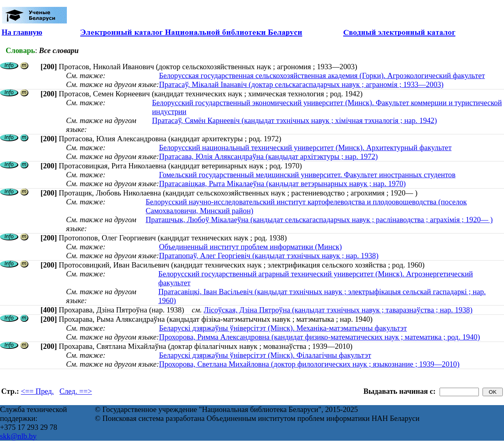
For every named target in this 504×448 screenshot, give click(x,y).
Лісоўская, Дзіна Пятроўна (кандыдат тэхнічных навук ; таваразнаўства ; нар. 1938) (338, 310)
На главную (22, 32)
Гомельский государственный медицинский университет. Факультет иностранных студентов (307, 175)
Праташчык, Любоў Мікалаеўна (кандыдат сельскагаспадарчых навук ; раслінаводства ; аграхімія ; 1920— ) (319, 220)
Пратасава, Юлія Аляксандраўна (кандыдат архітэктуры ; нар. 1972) (268, 156)
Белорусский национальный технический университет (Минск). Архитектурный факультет (305, 148)
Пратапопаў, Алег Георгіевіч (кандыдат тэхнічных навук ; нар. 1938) (269, 256)
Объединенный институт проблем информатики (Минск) (250, 247)
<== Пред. (37, 391)
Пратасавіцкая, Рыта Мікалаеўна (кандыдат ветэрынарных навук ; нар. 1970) (282, 184)
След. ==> (76, 391)
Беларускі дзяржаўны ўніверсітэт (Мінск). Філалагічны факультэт (265, 355)
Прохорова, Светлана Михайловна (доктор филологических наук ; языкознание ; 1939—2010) (309, 364)
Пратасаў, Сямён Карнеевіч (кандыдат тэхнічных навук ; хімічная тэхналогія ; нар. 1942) (294, 120)
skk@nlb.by (18, 436)
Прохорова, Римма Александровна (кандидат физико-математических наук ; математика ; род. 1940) (319, 337)
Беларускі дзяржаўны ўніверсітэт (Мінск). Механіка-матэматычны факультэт (283, 328)
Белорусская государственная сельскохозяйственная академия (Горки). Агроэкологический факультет (322, 75)
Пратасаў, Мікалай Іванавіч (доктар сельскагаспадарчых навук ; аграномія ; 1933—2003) (301, 84)
